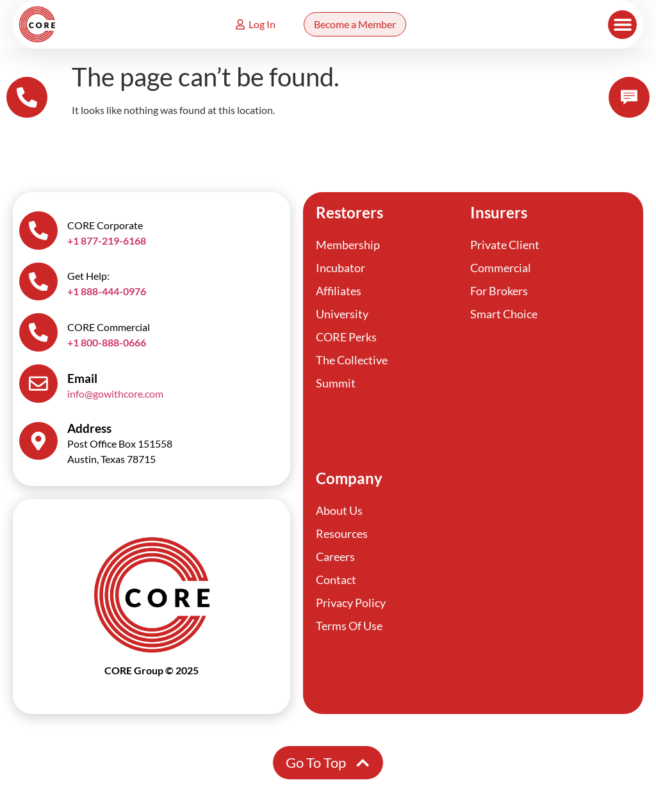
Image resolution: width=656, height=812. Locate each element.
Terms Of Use (349, 626)
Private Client (505, 245)
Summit (336, 383)
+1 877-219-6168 (107, 240)
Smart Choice (504, 314)
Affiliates (339, 291)
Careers (335, 557)
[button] (622, 25)
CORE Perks (346, 337)
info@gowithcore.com (115, 394)
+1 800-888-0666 (107, 343)
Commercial (501, 268)
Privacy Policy (351, 603)
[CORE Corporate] (38, 231)
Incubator (340, 268)
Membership (348, 245)
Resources (342, 534)
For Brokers (499, 291)
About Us (339, 511)
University (342, 314)
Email (82, 379)
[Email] (38, 384)
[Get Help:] (38, 282)
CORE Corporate (105, 225)
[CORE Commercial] (38, 333)
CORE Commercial (109, 328)
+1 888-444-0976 (107, 292)
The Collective (352, 360)
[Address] (38, 442)
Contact (336, 580)
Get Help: (88, 276)
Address (89, 429)
